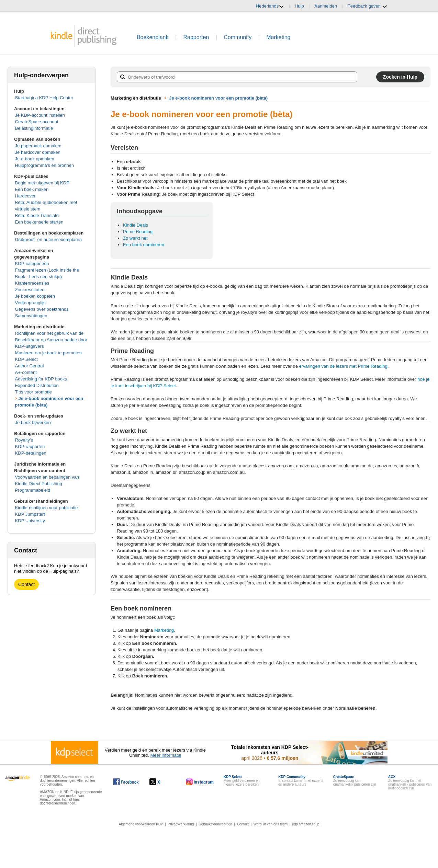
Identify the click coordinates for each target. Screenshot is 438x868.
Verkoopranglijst (31, 303)
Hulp (299, 6)
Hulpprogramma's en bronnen (45, 165)
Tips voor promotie (33, 392)
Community (238, 37)
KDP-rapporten (30, 447)
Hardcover (25, 196)
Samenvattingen (31, 316)
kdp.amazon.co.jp (306, 824)
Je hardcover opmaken (38, 152)
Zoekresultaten (30, 290)
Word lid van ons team (271, 824)
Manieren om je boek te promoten (48, 353)
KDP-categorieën (32, 264)
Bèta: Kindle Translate (37, 215)
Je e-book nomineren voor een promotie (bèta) (218, 98)
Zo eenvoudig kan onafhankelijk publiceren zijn (355, 781)
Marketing (278, 37)
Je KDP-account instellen (40, 115)
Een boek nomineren (144, 245)
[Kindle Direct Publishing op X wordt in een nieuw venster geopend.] (162, 782)
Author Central (30, 366)
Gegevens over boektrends (42, 309)
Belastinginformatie (34, 128)
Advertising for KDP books (41, 379)
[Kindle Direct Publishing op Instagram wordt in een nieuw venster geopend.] (200, 782)
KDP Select (26, 359)
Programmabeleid (33, 490)
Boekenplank (153, 37)
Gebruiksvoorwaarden (215, 824)
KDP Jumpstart (30, 514)
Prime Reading (138, 232)
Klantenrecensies (32, 283)
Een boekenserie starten (39, 222)
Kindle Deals (136, 225)
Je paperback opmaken (38, 146)
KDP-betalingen (31, 453)
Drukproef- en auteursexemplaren (48, 239)
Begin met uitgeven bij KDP (42, 183)
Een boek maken (32, 189)
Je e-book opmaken (35, 159)
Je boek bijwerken (33, 422)
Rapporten (196, 37)
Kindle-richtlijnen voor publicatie (47, 508)
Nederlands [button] (270, 6)
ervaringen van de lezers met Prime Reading (343, 366)
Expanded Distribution (37, 385)
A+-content (26, 372)
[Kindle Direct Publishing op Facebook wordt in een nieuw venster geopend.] (126, 782)
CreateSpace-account (37, 122)
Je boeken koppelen (35, 296)
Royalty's (24, 440)
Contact (26, 584)
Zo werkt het (135, 238)
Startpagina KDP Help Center (44, 98)
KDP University (30, 521)
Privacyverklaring (181, 824)
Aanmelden (326, 6)
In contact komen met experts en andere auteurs (301, 781)
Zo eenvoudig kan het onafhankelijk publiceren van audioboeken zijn (410, 783)
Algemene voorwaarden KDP (141, 824)
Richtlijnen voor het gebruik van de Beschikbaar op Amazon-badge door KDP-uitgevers (51, 340)
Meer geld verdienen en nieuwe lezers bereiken (242, 781)
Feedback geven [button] (368, 6)
